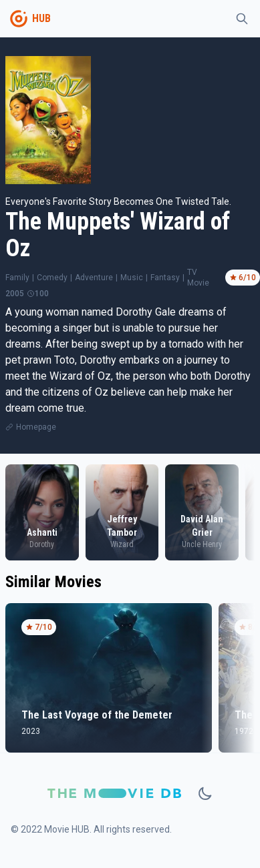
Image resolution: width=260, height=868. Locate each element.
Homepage (36, 427)
